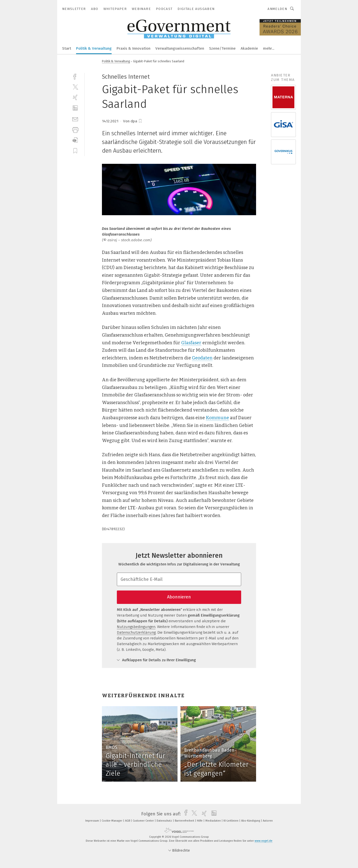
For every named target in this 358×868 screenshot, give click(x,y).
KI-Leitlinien (231, 821)
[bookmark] (140, 121)
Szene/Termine (222, 48)
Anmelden (277, 9)
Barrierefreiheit (185, 821)
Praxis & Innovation (134, 48)
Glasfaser (191, 343)
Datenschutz (165, 821)
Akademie (249, 48)
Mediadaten (213, 821)
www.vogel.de (264, 841)
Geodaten (202, 358)
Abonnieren (179, 597)
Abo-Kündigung (251, 821)
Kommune (217, 418)
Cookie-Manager (112, 821)
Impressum (92, 821)
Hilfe (200, 821)
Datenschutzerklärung (136, 632)
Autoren (268, 821)
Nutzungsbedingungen (136, 627)
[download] (75, 140)
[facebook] (75, 76)
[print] (75, 129)
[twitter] (75, 87)
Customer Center (144, 821)
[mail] (75, 119)
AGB (128, 821)
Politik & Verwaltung (94, 48)
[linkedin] (75, 108)
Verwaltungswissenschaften (180, 48)
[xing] (75, 97)
